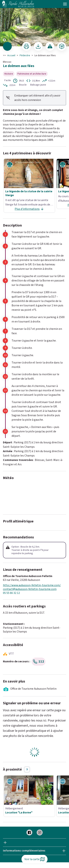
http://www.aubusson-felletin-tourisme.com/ (32, 585)
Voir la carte (34, 859)
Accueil (11, 55)
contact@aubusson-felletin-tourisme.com (30, 589)
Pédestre (25, 55)
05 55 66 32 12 (11, 593)
